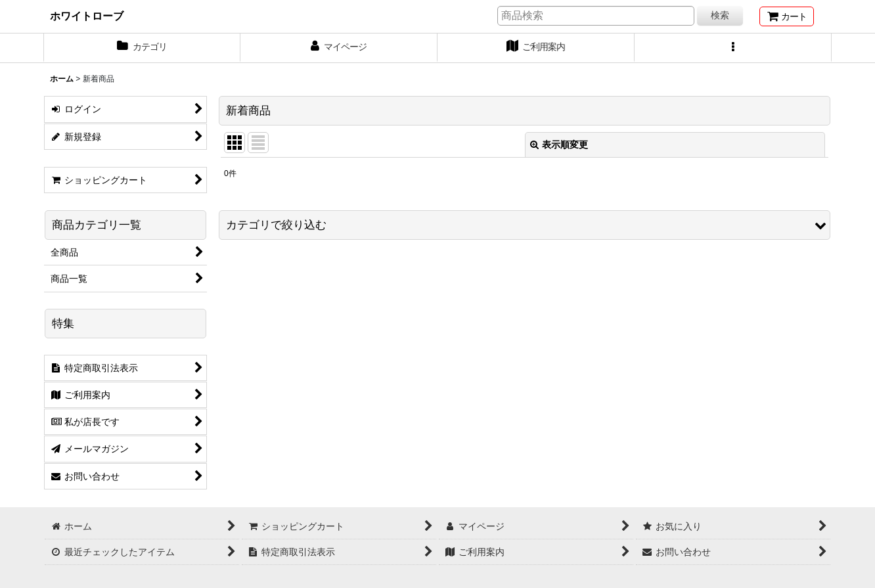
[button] (733, 48)
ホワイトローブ (87, 16)
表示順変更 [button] (559, 145)
